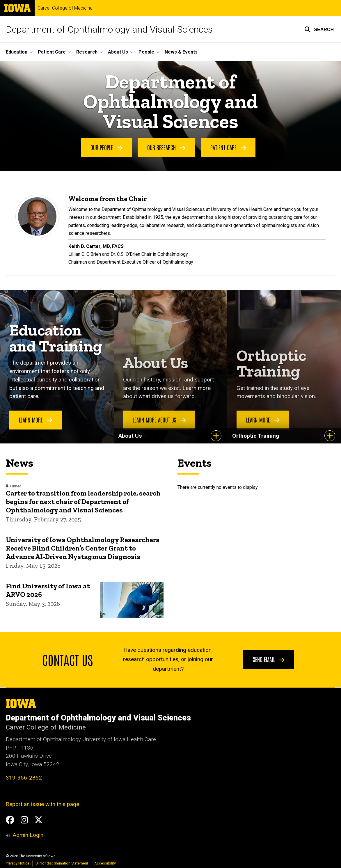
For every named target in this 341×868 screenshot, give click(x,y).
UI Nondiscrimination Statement (62, 863)
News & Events (181, 52)
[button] (319, 29)
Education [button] (17, 52)
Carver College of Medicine (65, 8)
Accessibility (105, 863)
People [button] (146, 52)
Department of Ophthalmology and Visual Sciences (109, 29)
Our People (106, 147)
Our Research (166, 147)
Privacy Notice (18, 863)
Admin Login (28, 835)
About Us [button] (118, 52)
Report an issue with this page (42, 804)
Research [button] (87, 52)
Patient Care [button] (52, 52)
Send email (269, 659)
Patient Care (228, 147)
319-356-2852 (24, 778)
